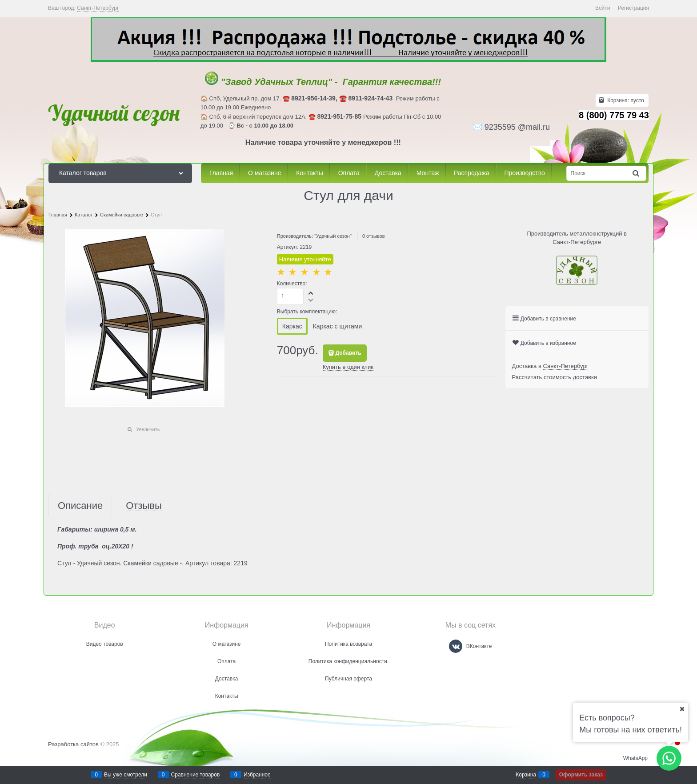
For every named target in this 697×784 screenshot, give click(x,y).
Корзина (526, 775)
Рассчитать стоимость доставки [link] (555, 377)
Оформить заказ (581, 775)
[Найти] (637, 174)
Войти (603, 8)
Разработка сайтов (73, 744)
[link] (98, 8)
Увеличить (148, 429)
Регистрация (633, 8)
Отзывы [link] (144, 506)
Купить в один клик (348, 367)
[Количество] (290, 296)
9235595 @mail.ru (517, 127)
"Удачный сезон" (333, 236)
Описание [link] (80, 506)
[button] (311, 293)
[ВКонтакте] (456, 646)
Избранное (257, 775)
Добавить (348, 353)
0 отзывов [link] (374, 236)
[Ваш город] (682, 709)
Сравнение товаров (196, 775)
